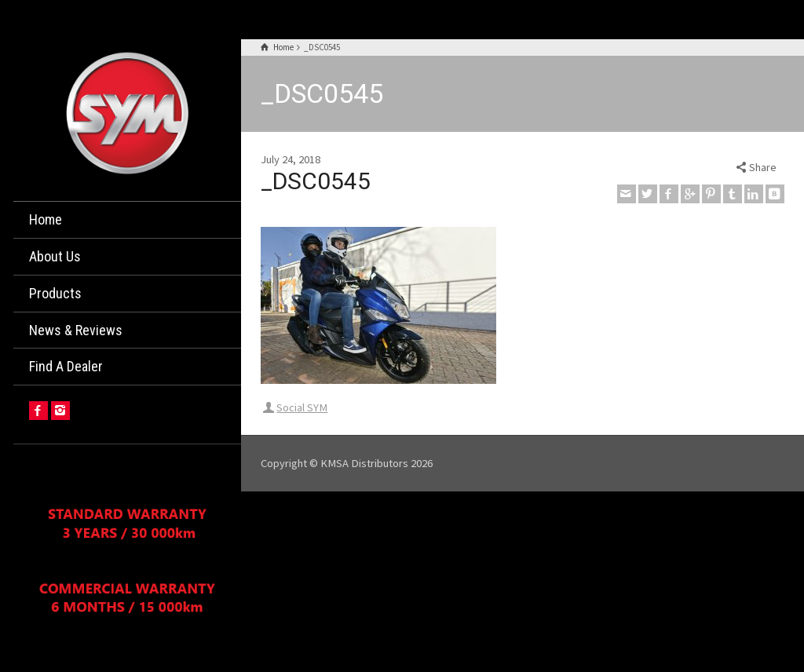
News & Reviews (76, 330)
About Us (55, 256)
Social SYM (302, 407)
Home (46, 219)
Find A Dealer (66, 366)
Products (55, 293)
